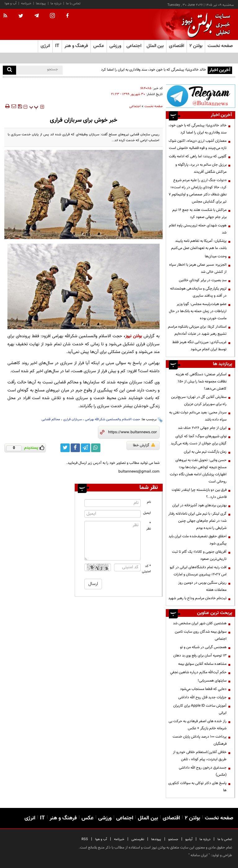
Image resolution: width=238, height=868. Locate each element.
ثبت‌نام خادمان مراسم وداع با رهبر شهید (197, 598)
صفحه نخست (220, 46)
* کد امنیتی (147, 569)
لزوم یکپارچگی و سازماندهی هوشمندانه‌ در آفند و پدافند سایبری (198, 292)
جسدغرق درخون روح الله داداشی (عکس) (203, 771)
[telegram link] (86, 448)
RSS (85, 839)
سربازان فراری (73, 419)
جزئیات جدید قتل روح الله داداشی (202, 697)
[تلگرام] (201, 96)
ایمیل (147, 513)
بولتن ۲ (196, 46)
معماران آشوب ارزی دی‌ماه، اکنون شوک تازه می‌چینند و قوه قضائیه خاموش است (198, 144)
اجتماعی (135, 106)
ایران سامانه (199, 855)
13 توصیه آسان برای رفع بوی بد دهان (200, 656)
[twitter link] (65, 448)
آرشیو (189, 839)
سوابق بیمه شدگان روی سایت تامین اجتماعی (201, 635)
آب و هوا (11, 4)
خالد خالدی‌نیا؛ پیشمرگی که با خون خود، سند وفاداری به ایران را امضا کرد (154, 70)
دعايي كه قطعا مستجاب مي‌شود (203, 689)
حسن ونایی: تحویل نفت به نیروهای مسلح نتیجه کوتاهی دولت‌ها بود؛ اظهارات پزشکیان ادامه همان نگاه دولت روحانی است (198, 471)
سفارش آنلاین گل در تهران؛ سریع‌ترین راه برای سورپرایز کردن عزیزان (199, 401)
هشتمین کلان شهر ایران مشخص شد (200, 623)
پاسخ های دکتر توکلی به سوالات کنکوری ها (197, 787)
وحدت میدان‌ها (216, 256)
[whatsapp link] (96, 448)
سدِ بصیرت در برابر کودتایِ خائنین (203, 280)
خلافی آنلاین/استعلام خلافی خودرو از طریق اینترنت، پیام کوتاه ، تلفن (200, 756)
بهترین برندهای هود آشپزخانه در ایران (199, 505)
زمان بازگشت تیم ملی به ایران (205, 452)
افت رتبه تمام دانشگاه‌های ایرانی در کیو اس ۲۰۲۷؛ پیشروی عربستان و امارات (198, 571)
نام (149, 502)
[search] (9, 70)
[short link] (132, 432)
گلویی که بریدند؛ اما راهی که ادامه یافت (198, 156)
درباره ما (56, 4)
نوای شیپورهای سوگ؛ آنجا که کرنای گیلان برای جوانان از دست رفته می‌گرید (199, 440)
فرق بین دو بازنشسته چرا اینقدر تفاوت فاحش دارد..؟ (199, 493)
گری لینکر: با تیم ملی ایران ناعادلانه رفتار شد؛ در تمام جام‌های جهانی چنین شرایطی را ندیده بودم (197, 521)
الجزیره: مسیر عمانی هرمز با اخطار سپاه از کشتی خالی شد (198, 268)
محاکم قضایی (51, 419)
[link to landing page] (204, 25)
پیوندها (41, 4)
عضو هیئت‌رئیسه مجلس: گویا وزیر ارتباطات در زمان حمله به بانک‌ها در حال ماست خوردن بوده (198, 311)
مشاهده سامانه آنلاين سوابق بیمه (202, 664)
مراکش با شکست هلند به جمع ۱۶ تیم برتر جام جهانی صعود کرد (199, 214)
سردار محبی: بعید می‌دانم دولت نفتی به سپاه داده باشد (198, 416)
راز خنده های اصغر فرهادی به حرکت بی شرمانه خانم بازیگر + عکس (198, 725)
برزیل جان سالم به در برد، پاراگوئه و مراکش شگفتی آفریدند (201, 168)
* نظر (149, 526)
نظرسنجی (138, 839)
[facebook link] (75, 448)
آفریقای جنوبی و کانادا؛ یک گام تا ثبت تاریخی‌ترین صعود (199, 555)
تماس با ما (73, 4)
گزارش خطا (144, 445)
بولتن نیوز (134, 336)
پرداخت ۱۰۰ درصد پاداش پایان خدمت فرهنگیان (200, 740)
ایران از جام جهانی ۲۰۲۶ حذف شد (202, 428)
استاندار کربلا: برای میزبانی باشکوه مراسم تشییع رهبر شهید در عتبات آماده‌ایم (197, 330)
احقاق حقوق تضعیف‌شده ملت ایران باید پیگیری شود (198, 540)
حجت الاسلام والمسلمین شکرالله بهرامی (112, 419)
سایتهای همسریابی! (212, 681)
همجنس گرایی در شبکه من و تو (203, 647)
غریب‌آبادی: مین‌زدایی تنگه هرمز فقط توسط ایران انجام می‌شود (199, 346)
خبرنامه (26, 4)
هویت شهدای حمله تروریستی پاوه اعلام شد (198, 229)
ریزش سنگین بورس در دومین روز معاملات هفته (202, 586)
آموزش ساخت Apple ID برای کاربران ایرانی (200, 709)
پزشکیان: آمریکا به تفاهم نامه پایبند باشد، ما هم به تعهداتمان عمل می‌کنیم (199, 244)
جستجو (173, 839)
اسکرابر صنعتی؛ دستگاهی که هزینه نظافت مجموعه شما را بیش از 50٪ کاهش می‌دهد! (201, 382)
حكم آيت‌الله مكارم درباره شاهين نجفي (198, 672)
